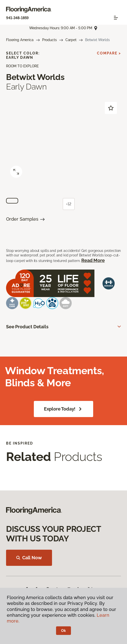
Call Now (29, 558)
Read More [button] (93, 260)
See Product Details (27, 327)
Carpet (71, 40)
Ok (63, 631)
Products (49, 40)
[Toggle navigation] (116, 18)
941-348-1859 (17, 18)
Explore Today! (63, 409)
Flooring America (20, 40)
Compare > (109, 53)
